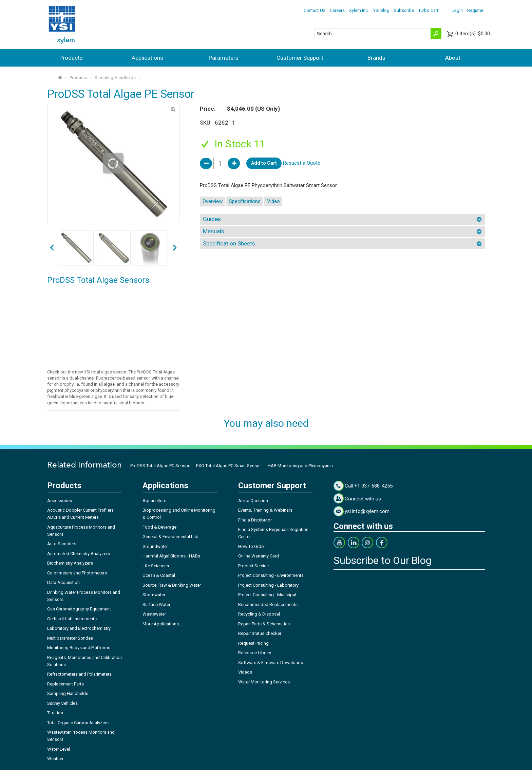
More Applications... (162, 624)
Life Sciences (156, 566)
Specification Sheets (229, 243)
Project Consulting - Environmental (271, 575)
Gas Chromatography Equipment (79, 609)
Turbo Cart (428, 10)
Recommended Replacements (268, 604)
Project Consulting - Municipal (267, 595)
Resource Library (255, 653)
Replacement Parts (65, 684)
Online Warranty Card (259, 556)
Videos (245, 672)
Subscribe (404, 10)
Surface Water (156, 604)
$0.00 (473, 34)
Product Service (253, 566)
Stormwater (154, 595)
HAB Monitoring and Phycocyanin (300, 466)
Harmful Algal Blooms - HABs (171, 556)
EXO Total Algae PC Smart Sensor (229, 466)
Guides (212, 219)
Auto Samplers (62, 544)
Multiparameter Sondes (70, 638)
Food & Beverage (159, 527)
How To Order (252, 546)
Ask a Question (253, 501)
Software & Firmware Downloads (271, 663)
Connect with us (363, 499)
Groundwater (155, 546)
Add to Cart (264, 163)
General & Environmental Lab (170, 537)
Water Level (59, 749)
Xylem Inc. (359, 10)
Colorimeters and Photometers (77, 573)
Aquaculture (154, 501)
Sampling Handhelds (115, 78)
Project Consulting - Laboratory (268, 585)
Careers (337, 10)
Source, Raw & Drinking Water (172, 585)
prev (175, 248)
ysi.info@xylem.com (367, 511)
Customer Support (300, 58)
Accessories (60, 501)
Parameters (224, 58)
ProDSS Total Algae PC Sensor (160, 466)
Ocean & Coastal (159, 575)
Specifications (245, 201)
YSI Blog (381, 10)
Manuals (214, 231)
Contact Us (315, 10)
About (453, 58)
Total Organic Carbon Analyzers (78, 723)
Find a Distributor (255, 520)
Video (273, 201)
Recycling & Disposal (259, 614)
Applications (147, 58)
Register (475, 10)
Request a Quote (302, 163)
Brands (376, 58)
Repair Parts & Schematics (264, 624)
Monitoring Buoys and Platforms (79, 648)
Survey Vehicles (62, 703)
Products (71, 58)
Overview (213, 201)
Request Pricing (253, 643)
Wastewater (154, 614)
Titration (55, 713)
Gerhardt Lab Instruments (72, 619)
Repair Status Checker (260, 633)
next (52, 248)
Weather (55, 759)
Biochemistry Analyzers (70, 563)
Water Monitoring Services (264, 682)
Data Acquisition (63, 582)
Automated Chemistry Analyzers (79, 554)
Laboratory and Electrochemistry (79, 628)
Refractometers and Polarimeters (79, 674)
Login (457, 10)
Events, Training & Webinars (265, 510)
